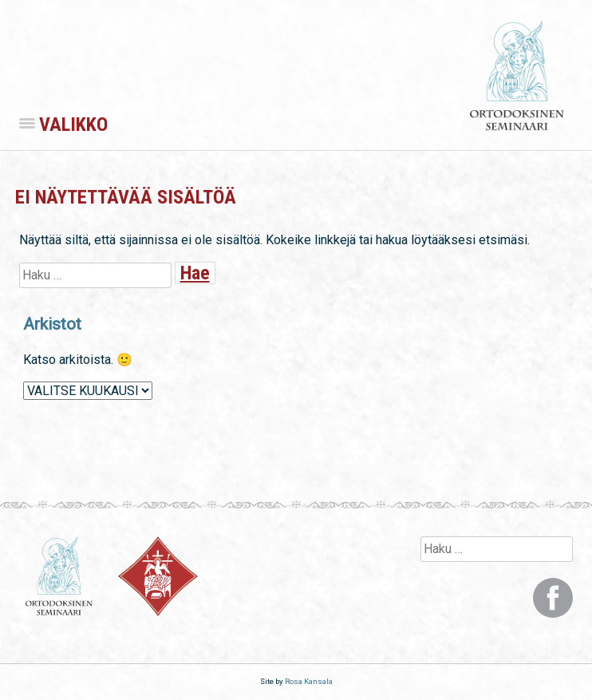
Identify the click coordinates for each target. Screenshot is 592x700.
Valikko (63, 125)
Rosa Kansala (309, 681)
